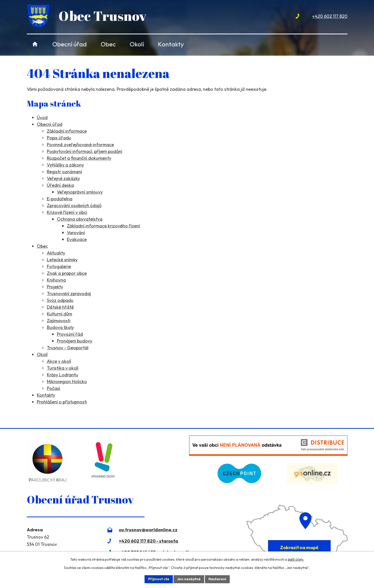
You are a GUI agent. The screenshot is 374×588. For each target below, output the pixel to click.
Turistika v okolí (63, 368)
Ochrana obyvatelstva (80, 219)
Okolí (137, 44)
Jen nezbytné (189, 579)
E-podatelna (60, 199)
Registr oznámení (65, 172)
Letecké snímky (62, 260)
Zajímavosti (59, 321)
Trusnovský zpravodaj (69, 293)
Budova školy (60, 327)
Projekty (55, 287)
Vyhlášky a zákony (65, 165)
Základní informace (67, 131)
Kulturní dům (59, 314)
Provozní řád (70, 334)
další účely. (296, 559)
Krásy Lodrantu (63, 375)
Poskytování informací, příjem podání (85, 151)
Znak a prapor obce (67, 273)
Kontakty (171, 44)
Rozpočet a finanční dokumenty (79, 158)
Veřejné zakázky (63, 178)
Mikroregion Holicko (67, 382)
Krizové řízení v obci (67, 212)
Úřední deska (60, 185)
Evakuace (77, 239)
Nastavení (217, 579)
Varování (76, 233)
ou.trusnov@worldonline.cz (148, 530)
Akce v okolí (59, 361)
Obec (108, 44)
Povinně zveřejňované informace (80, 145)
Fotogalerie (59, 266)
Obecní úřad (70, 44)
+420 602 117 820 (330, 16)
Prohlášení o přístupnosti (62, 402)
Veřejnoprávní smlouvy (80, 192)
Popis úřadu (59, 138)
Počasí (53, 388)
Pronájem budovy (75, 341)
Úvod (35, 44)
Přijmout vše (159, 579)
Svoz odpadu (60, 300)
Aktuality (56, 253)
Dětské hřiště (60, 307)
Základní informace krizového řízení (103, 226)
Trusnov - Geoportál (68, 348)
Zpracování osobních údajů (74, 205)
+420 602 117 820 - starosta (148, 541)
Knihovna (56, 280)
